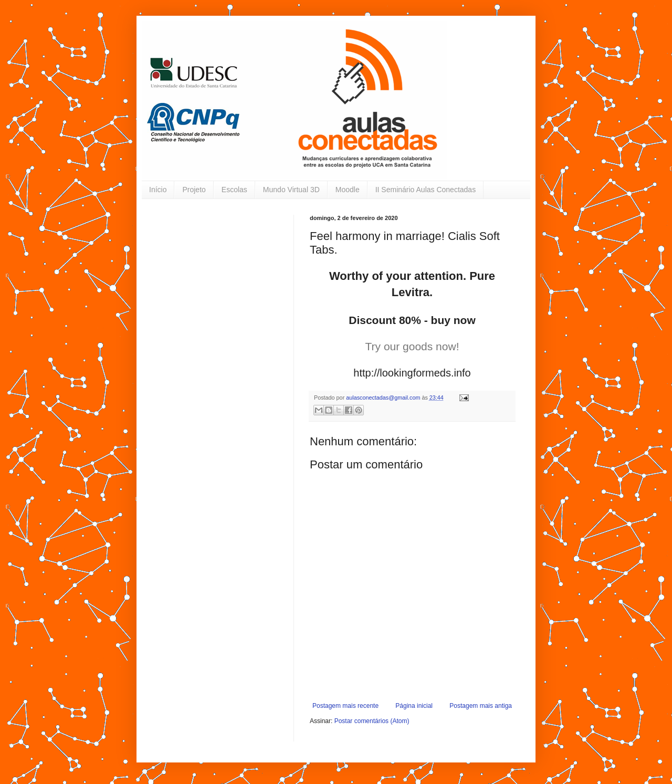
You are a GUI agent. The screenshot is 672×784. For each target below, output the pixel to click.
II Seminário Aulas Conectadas (426, 190)
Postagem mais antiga (481, 706)
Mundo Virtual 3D (291, 190)
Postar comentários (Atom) (372, 721)
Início (158, 190)
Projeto (194, 190)
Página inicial (414, 706)
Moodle (348, 190)
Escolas (234, 190)
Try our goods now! (412, 346)
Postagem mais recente (345, 706)
